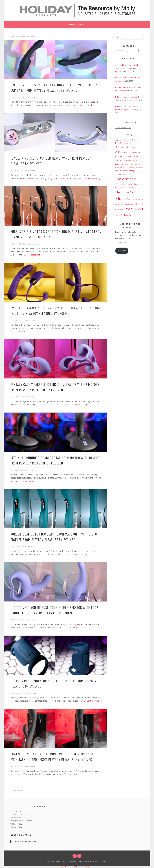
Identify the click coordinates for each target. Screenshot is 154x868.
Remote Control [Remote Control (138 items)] (123, 184)
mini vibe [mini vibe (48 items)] (118, 168)
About (82, 24)
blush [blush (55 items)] (137, 140)
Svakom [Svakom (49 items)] (118, 204)
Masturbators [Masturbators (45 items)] (137, 164)
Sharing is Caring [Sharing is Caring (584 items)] (127, 192)
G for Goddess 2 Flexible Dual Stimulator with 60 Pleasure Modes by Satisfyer (128, 68)
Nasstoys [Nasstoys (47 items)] (132, 168)
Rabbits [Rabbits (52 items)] (124, 174)
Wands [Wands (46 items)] (124, 210)
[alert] (42, 841)
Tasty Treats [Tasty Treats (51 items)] (124, 204)
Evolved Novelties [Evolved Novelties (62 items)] (129, 161)
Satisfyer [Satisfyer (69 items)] (134, 184)
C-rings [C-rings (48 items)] (133, 148)
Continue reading (87, 105)
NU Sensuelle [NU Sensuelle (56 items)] (139, 168)
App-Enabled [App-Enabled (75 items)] (120, 140)
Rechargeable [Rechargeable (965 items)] (126, 179)
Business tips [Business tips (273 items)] (123, 147)
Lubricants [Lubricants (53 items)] (126, 164)
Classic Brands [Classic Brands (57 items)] (132, 152)
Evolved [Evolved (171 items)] (119, 160)
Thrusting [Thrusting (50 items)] (131, 204)
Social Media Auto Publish (68, 867)
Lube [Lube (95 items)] (137, 161)
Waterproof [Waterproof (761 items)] (135, 209)
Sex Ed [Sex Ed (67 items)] (139, 184)
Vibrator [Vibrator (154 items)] (139, 204)
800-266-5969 (16, 818)
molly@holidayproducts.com (21, 821)
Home (72, 24)
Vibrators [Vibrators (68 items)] (118, 210)
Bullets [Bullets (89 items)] (130, 143)
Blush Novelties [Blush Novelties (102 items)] (121, 143)
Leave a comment (29, 97)
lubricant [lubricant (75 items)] (119, 164)
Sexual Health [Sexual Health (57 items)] (129, 188)
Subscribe (122, 251)
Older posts (16, 790)
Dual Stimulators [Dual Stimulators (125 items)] (131, 156)
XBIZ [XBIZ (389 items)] (118, 215)
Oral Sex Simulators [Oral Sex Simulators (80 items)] (123, 171)
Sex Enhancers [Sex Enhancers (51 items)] (120, 188)
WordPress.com (100, 861)
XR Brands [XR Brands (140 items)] (126, 215)
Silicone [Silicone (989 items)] (121, 198)
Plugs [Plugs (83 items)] (132, 171)
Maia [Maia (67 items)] (131, 164)
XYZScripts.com (89, 867)
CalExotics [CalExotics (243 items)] (121, 152)
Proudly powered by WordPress (61, 861)
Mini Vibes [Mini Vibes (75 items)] (125, 168)
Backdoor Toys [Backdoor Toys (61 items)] (130, 140)
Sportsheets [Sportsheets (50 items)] (139, 199)
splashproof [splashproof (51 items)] (132, 199)
